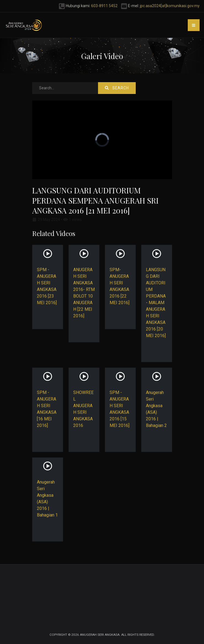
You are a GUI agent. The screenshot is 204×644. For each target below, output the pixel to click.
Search (117, 88)
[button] (194, 25)
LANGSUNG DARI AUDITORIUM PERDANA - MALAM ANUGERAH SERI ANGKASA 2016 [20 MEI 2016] (156, 303)
